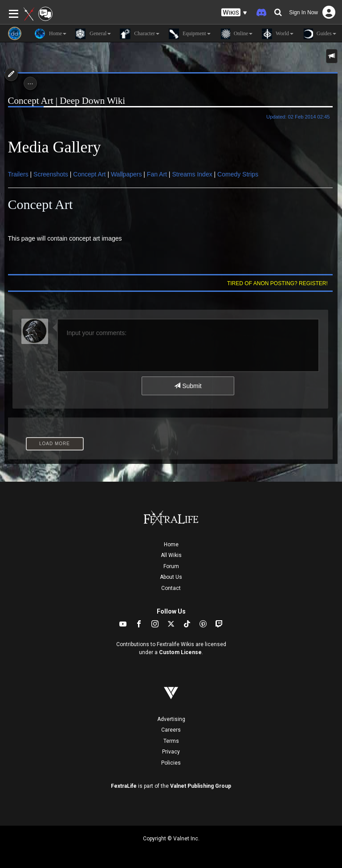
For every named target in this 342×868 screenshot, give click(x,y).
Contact (171, 588)
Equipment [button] (189, 34)
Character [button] (140, 34)
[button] (234, 13)
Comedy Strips (238, 174)
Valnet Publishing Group (201, 786)
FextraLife (124, 786)
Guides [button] (319, 34)
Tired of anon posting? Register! (277, 283)
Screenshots (52, 174)
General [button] (93, 34)
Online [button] (236, 34)
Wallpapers (127, 174)
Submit (188, 386)
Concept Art (90, 174)
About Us (171, 577)
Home (171, 545)
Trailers (19, 174)
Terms (171, 741)
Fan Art (157, 174)
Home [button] (51, 34)
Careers (171, 730)
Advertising (171, 719)
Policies (171, 763)
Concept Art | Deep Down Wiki (67, 101)
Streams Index (192, 174)
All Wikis (171, 555)
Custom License (180, 652)
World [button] (277, 34)
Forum (171, 566)
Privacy (171, 752)
